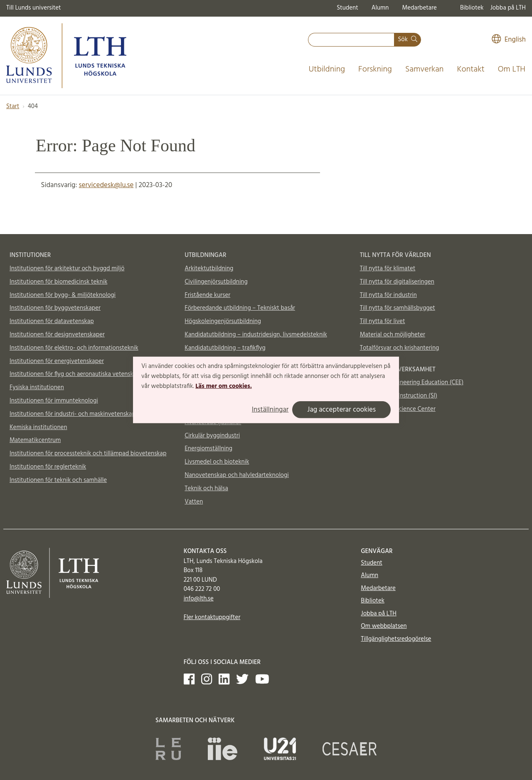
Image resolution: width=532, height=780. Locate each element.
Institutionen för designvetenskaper (57, 335)
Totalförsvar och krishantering (400, 348)
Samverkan (425, 69)
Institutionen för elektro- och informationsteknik (74, 348)
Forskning (375, 69)
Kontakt (470, 69)
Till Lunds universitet (34, 8)
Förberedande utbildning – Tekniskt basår (240, 308)
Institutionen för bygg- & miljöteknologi (63, 295)
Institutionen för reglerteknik (48, 467)
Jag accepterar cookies (341, 410)
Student (347, 8)
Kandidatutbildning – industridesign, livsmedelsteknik (256, 335)
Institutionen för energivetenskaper (57, 361)
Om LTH (512, 69)
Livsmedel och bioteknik (217, 462)
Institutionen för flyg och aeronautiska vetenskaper (77, 374)
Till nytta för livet (383, 321)
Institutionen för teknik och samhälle (58, 480)
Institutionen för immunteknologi (54, 401)
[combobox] (351, 40)
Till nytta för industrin (388, 295)
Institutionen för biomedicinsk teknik (58, 282)
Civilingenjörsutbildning (216, 282)
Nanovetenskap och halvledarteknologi (236, 475)
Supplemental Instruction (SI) (399, 396)
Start (13, 106)
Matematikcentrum (35, 440)
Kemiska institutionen (38, 427)
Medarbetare (419, 8)
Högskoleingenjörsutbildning (223, 321)
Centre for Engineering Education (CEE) (412, 383)
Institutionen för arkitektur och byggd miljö (67, 269)
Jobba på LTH (508, 8)
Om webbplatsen (384, 626)
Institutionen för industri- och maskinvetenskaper (75, 414)
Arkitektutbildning (209, 269)
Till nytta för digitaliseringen (397, 282)
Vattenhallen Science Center (398, 409)
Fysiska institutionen (37, 388)
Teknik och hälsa (206, 489)
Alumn (380, 8)
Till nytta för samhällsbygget (398, 308)
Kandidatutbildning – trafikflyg (225, 348)
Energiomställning (208, 449)
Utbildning (327, 69)
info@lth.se (199, 599)
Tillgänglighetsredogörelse (396, 639)
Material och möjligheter (393, 335)
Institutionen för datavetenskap (52, 321)
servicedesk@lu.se (106, 185)
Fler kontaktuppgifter (212, 617)
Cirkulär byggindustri (212, 436)
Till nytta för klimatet (388, 269)
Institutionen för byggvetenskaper (55, 308)
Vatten (194, 502)
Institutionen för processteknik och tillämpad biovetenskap (88, 454)
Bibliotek (472, 8)
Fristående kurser (207, 295)
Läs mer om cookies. (223, 386)
